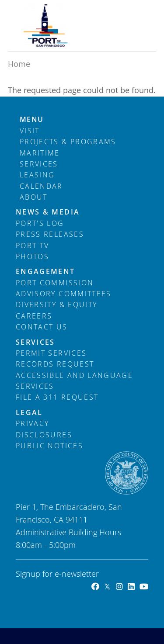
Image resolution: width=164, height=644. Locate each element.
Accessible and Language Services (74, 381)
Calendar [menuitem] (41, 186)
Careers (34, 316)
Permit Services (51, 353)
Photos (32, 256)
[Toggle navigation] (136, 14)
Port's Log (40, 223)
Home (19, 64)
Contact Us (42, 327)
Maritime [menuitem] (40, 153)
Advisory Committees (64, 294)
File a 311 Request (57, 397)
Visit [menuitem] (30, 131)
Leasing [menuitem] (37, 175)
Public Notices (49, 446)
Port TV (32, 246)
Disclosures (44, 435)
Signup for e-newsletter (57, 574)
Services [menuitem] (39, 164)
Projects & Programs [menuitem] (68, 142)
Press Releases (50, 234)
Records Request (55, 364)
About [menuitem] (34, 197)
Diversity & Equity (56, 305)
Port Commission (55, 283)
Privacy (32, 423)
